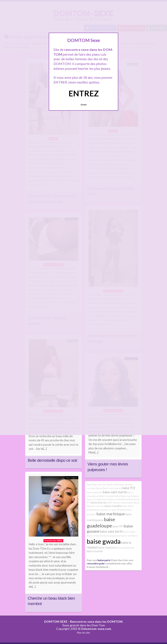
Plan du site (83, 633)
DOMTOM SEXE (56, 621)
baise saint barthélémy (121, 499)
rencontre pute (96, 563)
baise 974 (118, 526)
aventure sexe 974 (110, 510)
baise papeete (95, 492)
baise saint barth (111, 531)
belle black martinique (127, 496)
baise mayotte (113, 506)
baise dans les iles (97, 484)
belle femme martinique (120, 503)
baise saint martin (115, 492)
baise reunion (95, 551)
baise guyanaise (112, 536)
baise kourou (99, 503)
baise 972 (129, 488)
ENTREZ (84, 93)
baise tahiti (129, 532)
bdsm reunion (106, 496)
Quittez (84, 105)
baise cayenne (107, 548)
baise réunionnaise (97, 499)
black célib (112, 484)
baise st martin (95, 536)
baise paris (104, 560)
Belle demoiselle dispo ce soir (53, 460)
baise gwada (104, 541)
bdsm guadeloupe (125, 548)
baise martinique (111, 514)
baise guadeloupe (101, 522)
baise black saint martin (109, 488)
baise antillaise (130, 536)
